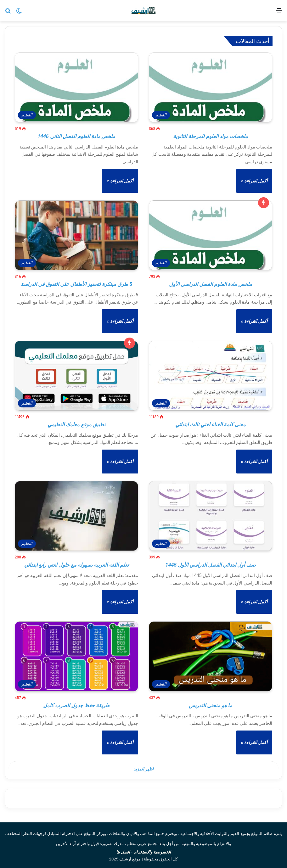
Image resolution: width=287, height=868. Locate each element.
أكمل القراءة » (254, 181)
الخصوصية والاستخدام (152, 851)
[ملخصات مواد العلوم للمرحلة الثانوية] (211, 87)
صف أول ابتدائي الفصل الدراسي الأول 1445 (211, 565)
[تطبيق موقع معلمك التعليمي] (76, 376)
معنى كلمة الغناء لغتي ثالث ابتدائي (211, 425)
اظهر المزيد (143, 770)
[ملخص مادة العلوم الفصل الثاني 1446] (76, 87)
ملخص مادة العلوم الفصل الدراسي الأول (211, 284)
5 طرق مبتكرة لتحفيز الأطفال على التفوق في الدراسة (76, 284)
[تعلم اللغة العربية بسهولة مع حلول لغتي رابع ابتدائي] (76, 516)
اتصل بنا (123, 851)
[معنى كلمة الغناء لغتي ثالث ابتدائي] (211, 376)
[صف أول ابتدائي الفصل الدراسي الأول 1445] (211, 516)
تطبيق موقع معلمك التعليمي (76, 425)
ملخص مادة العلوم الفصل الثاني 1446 (76, 136)
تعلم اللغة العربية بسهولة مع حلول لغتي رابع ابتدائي (77, 565)
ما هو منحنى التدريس (211, 706)
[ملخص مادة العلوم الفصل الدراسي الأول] (211, 235)
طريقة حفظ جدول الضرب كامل (76, 706)
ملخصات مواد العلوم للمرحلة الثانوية (211, 136)
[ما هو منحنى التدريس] (211, 656)
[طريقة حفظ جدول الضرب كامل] (76, 656)
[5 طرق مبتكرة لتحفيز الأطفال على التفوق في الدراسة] (76, 235)
